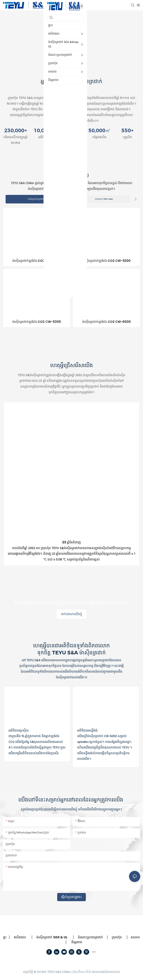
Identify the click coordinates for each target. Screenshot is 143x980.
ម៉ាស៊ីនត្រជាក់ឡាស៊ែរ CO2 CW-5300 (37, 322)
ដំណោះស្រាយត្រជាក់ (90, 938)
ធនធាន (135, 938)
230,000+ (16, 130)
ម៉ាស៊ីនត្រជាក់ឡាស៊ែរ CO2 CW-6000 (106, 322)
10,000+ (43, 130)
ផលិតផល (20, 938)
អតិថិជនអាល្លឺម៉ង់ (87, 731)
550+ (127, 130)
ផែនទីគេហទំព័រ (82, 972)
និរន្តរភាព (77, 942)
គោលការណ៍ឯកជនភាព (106, 972)
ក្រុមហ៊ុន (117, 938)
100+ (71, 130)
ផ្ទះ (5, 938)
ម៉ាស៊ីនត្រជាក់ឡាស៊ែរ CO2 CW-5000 (37, 261)
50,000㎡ (100, 130)
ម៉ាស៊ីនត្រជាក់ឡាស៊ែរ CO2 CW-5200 (107, 261)
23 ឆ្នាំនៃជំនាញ (71, 543)
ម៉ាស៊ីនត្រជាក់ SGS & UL (52, 938)
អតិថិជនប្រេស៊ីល (19, 731)
